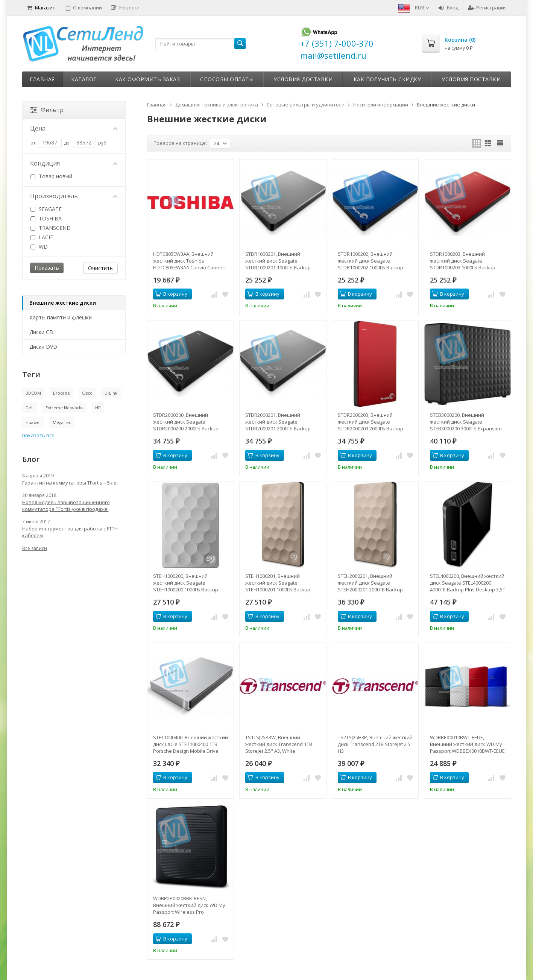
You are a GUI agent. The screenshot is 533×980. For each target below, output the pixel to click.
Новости (125, 8)
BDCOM (33, 393)
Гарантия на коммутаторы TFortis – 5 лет (71, 483)
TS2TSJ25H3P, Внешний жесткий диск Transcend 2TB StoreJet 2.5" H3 (375, 744)
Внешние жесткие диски (63, 303)
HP (98, 408)
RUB (422, 8)
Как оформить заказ (147, 79)
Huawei (33, 422)
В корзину (171, 294)
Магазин (41, 8)
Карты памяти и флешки (61, 317)
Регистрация (487, 8)
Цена (74, 128)
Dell (30, 408)
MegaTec (62, 422)
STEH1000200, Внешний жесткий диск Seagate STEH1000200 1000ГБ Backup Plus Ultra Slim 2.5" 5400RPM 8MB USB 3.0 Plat (191, 583)
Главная (42, 79)
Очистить (100, 268)
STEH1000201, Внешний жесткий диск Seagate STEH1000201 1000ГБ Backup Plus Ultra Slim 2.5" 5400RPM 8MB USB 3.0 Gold (283, 583)
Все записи (35, 548)
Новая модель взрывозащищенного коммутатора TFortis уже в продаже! (66, 506)
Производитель (74, 196)
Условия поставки (471, 79)
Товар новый (51, 176)
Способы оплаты (227, 79)
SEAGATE (46, 209)
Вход (449, 8)
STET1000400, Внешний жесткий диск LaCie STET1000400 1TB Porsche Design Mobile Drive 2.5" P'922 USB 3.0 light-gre (191, 744)
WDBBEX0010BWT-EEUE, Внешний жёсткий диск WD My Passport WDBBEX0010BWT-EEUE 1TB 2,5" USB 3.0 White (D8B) (467, 744)
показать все (38, 435)
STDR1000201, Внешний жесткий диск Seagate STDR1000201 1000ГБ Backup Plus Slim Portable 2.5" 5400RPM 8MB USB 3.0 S (282, 261)
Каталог (84, 79)
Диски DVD (43, 347)
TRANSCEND (51, 228)
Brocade (61, 393)
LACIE (42, 237)
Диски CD (41, 332)
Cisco (87, 393)
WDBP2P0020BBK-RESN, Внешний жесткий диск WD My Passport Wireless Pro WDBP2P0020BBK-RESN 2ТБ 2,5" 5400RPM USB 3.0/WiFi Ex (189, 905)
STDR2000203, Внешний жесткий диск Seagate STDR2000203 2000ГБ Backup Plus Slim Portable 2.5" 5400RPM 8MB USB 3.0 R (374, 422)
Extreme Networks (64, 408)
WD (39, 247)
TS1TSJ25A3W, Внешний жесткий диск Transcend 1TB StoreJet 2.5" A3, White (279, 744)
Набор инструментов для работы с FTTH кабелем (70, 532)
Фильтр (47, 110)
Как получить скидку (387, 79)
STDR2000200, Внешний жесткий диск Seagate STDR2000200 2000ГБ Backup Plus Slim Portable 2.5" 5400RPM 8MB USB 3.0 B (189, 422)
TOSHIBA (46, 218)
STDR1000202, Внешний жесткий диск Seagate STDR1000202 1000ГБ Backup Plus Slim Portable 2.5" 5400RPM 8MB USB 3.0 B (374, 261)
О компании (83, 8)
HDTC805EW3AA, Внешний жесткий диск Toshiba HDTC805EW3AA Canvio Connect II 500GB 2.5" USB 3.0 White (190, 261)
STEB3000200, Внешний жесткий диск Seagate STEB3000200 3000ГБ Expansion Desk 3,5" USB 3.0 (466, 422)
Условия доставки (303, 79)
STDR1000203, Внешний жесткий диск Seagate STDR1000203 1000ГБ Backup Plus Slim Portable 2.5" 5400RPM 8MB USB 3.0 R (466, 261)
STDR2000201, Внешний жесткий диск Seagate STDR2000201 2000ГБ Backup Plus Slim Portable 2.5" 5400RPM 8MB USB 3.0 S (282, 422)
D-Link (111, 393)
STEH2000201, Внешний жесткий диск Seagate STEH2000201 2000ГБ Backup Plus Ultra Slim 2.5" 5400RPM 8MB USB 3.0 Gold (375, 583)
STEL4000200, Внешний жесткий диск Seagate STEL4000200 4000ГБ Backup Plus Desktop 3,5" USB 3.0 (467, 583)
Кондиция (74, 163)
